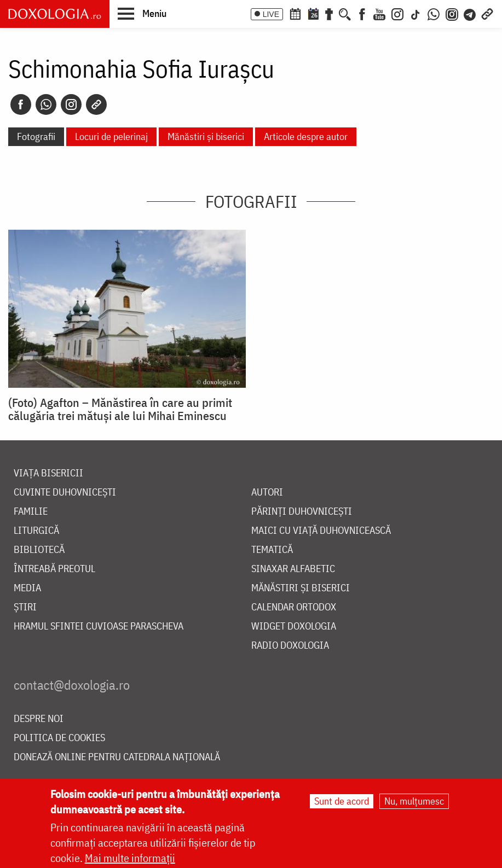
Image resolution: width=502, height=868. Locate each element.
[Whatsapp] (46, 104)
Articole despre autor (306, 136)
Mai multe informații (130, 859)
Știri (25, 607)
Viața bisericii (48, 473)
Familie (31, 512)
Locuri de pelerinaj (111, 136)
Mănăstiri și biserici (206, 136)
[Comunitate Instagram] (452, 13)
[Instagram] (397, 13)
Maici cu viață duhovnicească (321, 531)
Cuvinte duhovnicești (65, 493)
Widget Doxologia (294, 627)
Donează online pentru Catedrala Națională (117, 757)
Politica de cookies (59, 738)
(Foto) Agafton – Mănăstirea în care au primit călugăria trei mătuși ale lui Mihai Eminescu (120, 409)
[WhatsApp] (434, 13)
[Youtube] (379, 13)
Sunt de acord (342, 802)
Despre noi (39, 719)
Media (27, 588)
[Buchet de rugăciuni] (329, 13)
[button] (142, 13)
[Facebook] (362, 13)
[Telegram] (470, 13)
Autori (267, 493)
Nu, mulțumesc (414, 802)
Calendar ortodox (294, 607)
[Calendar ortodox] (295, 13)
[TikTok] (416, 13)
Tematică (272, 550)
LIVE (271, 14)
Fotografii (36, 136)
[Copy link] (96, 104)
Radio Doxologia (290, 646)
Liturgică (36, 531)
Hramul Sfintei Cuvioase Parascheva (99, 627)
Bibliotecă (39, 550)
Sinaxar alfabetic (293, 569)
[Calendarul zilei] (313, 13)
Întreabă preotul (54, 569)
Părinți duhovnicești (302, 512)
